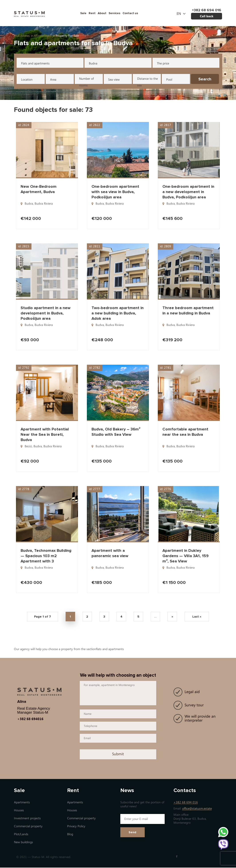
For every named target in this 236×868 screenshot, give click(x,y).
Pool (169, 80)
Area (53, 80)
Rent (92, 13)
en (179, 14)
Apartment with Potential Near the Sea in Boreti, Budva (45, 434)
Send (132, 833)
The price (163, 63)
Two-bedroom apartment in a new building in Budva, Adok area (118, 313)
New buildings (23, 843)
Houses (19, 811)
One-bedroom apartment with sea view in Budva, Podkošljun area (115, 192)
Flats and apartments (35, 63)
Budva (93, 63)
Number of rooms (86, 80)
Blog (70, 835)
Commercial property (28, 827)
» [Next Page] (174, 617)
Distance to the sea (147, 80)
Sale (83, 13)
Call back (207, 16)
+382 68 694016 (30, 719)
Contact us (130, 13)
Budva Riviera (44, 204)
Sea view (114, 80)
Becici (28, 446)
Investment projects (27, 819)
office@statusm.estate (197, 809)
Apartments (22, 803)
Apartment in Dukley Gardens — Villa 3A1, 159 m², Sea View (185, 556)
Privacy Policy (76, 827)
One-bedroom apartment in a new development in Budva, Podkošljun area (188, 192)
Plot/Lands (21, 835)
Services (114, 13)
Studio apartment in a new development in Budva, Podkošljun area (46, 313)
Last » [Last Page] (199, 617)
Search (205, 79)
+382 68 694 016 (186, 803)
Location (27, 80)
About (102, 13)
